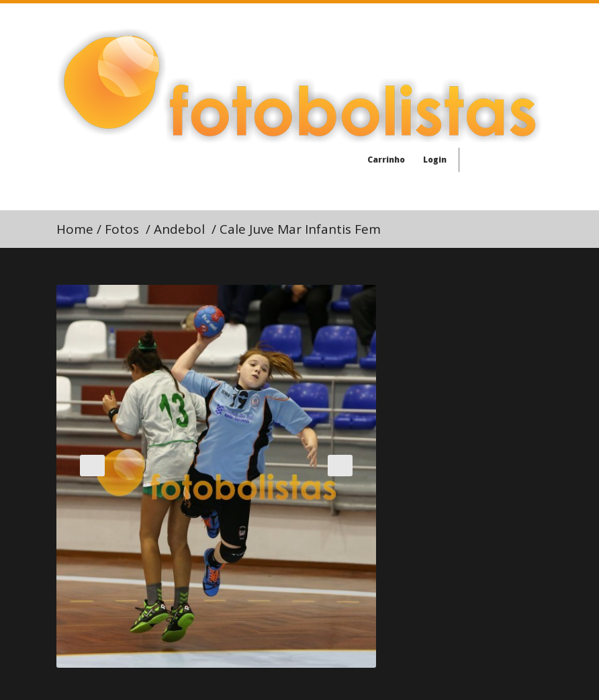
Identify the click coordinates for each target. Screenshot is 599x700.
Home (75, 229)
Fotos (122, 229)
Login (429, 160)
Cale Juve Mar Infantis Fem (300, 229)
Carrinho (380, 160)
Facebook (478, 163)
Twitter (504, 163)
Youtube (530, 163)
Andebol (179, 229)
